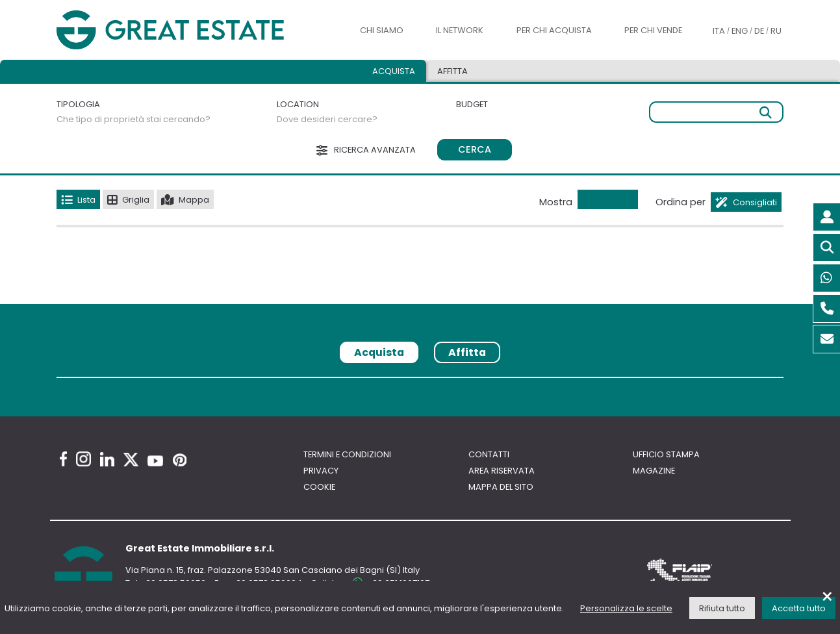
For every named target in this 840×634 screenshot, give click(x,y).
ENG (740, 31)
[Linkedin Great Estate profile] (107, 459)
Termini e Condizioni (347, 454)
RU (776, 31)
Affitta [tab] (452, 71)
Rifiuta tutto (722, 608)
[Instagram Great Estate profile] (83, 459)
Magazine (654, 471)
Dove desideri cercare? (327, 119)
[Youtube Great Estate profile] (155, 461)
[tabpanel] (420, 382)
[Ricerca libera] (716, 112)
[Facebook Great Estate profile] (63, 459)
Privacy (321, 471)
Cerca (475, 149)
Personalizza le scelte (626, 608)
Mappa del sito (501, 487)
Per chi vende (653, 30)
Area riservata (502, 471)
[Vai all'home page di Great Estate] (195, 30)
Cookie (319, 487)
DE (759, 31)
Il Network (460, 30)
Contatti (489, 454)
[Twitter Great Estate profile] (131, 460)
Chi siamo (382, 30)
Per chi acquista (554, 30)
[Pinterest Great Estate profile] (180, 460)
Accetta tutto (799, 608)
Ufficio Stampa (666, 454)
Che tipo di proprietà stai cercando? (134, 119)
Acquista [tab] (394, 71)
